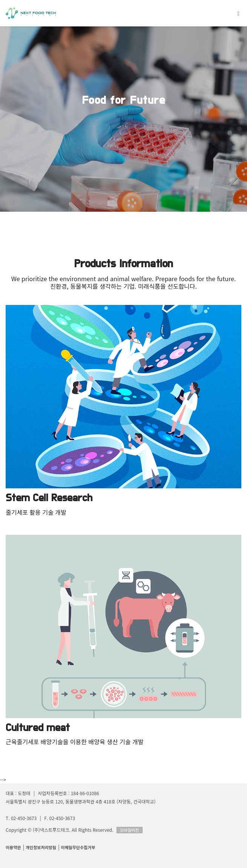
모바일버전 (130, 830)
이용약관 (13, 847)
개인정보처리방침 (41, 847)
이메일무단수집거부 (78, 847)
